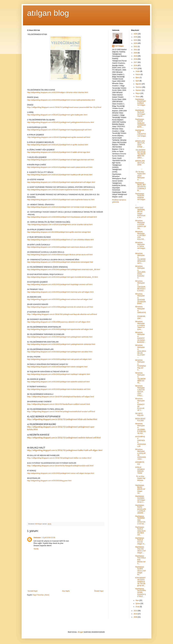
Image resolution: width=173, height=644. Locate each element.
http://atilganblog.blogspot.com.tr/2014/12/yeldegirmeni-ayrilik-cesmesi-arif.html (59, 137)
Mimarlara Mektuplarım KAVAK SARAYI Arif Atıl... (140, 225)
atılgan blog (48, 13)
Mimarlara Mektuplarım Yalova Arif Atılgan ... (140, 246)
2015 (136, 69)
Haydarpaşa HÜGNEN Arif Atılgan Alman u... (140, 499)
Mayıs (138, 93)
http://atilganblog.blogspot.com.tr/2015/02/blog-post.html (49, 481)
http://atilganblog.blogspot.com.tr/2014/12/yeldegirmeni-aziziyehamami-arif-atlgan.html (61, 182)
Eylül (138, 81)
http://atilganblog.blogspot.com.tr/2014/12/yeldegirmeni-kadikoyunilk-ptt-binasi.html (60, 175)
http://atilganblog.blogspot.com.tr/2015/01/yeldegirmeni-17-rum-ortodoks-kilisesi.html (60, 240)
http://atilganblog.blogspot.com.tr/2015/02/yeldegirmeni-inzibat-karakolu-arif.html (59, 389)
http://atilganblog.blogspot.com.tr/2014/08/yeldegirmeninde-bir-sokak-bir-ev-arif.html (60, 307)
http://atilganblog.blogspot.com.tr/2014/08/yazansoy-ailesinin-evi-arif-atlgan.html (59, 322)
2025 (136, 37)
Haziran (139, 90)
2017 (136, 62)
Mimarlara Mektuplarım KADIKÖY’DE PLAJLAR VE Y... (140, 404)
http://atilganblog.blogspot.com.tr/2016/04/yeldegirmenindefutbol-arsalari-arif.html (61, 411)
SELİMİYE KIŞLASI (139, 414)
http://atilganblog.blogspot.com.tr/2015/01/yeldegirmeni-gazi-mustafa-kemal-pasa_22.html (62, 277)
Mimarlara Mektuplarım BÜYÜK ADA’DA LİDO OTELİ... (140, 391)
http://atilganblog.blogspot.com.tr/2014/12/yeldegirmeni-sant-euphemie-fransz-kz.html (61, 200)
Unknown (37, 538)
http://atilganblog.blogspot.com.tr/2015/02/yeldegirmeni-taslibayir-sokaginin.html (58, 374)
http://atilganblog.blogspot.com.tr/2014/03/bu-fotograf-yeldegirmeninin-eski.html (60, 466)
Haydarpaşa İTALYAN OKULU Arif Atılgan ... (140, 550)
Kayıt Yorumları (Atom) (41, 595)
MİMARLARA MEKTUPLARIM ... (140, 165)
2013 (136, 614)
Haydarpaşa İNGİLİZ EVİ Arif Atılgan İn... (140, 541)
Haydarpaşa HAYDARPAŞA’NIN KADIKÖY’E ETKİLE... (140, 593)
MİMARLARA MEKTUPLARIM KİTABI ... (140, 144)
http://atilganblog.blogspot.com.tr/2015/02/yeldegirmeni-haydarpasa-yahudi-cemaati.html (62, 217)
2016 (136, 65)
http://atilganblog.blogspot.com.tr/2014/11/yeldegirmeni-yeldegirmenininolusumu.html (61, 122)
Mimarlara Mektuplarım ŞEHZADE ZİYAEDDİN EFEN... (140, 299)
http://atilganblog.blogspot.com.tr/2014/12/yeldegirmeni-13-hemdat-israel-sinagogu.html (61, 207)
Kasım (138, 74)
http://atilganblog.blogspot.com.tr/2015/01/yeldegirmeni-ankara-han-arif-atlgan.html (60, 299)
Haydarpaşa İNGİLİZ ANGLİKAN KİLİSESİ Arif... (140, 531)
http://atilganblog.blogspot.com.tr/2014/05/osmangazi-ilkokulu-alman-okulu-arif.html (60, 255)
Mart (137, 600)
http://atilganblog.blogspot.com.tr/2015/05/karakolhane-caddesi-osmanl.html (58, 404)
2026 (136, 34)
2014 (136, 611)
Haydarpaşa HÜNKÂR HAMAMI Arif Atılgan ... (140, 198)
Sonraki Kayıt (33, 591)
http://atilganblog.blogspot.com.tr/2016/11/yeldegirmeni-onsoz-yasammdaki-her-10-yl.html (64, 107)
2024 (136, 40)
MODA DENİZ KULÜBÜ (140, 420)
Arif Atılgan (119, 46)
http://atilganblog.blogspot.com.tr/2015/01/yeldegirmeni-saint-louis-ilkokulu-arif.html (60, 247)
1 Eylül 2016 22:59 (48, 538)
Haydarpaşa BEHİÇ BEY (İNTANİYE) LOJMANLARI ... (140, 187)
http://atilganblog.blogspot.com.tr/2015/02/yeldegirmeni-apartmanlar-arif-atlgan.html (60, 329)
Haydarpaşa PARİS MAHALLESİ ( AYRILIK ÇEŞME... (140, 509)
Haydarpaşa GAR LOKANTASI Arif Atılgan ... (140, 134)
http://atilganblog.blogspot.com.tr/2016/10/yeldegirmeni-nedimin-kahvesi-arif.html (64, 438)
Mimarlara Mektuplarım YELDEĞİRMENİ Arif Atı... (140, 378)
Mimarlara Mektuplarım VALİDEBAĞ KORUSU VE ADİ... (140, 428)
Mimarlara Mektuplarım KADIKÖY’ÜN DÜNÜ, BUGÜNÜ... (140, 337)
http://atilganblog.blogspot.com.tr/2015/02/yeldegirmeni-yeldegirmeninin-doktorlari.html (61, 344)
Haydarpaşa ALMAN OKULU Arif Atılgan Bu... (140, 571)
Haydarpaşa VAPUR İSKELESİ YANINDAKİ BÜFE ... (140, 123)
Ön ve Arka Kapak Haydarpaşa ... (140, 479)
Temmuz (139, 87)
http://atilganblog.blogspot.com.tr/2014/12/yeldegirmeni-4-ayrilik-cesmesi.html (58, 145)
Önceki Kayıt (99, 591)
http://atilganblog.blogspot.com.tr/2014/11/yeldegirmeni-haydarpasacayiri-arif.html (59, 130)
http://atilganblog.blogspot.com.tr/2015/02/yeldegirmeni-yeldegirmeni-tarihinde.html (60, 337)
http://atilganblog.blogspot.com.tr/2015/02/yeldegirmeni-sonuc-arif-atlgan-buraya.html (61, 473)
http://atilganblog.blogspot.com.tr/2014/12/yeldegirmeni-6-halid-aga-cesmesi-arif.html (60, 160)
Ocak (138, 607)
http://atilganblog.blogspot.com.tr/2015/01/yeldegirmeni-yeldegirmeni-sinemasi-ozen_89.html (64, 269)
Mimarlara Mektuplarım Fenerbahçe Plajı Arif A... (140, 365)
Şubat (138, 604)
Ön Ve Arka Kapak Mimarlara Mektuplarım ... (140, 176)
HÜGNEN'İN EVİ (140, 463)
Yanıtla (36, 549)
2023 (136, 43)
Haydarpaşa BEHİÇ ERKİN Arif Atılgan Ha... (140, 489)
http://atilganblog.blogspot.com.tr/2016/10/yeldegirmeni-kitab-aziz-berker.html (62, 419)
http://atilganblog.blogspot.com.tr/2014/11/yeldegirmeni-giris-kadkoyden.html (57, 115)
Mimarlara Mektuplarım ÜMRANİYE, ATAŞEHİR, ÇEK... (140, 312)
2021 (136, 50)
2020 (136, 53)
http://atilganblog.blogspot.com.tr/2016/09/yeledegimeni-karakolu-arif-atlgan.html (60, 397)
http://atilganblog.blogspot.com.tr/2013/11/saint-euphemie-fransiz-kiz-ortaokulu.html (60, 190)
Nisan (138, 97)
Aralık (138, 71)
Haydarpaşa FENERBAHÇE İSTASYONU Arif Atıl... (140, 520)
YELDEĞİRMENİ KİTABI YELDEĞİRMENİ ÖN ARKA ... (140, 154)
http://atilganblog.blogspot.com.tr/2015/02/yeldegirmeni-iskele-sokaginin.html (57, 367)
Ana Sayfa (66, 591)
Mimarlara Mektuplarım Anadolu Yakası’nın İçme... (140, 325)
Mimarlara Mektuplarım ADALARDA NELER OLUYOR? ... (140, 351)
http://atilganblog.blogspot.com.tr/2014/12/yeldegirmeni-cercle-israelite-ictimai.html (60, 224)
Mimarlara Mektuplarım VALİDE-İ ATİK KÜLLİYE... (140, 235)
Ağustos (139, 84)
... (136, 205)
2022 (136, 47)
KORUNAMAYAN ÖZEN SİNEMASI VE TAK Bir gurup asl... (140, 582)
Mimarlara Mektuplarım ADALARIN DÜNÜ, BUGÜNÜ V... (140, 272)
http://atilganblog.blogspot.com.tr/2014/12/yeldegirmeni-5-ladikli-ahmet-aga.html (58, 152)
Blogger (80, 632)
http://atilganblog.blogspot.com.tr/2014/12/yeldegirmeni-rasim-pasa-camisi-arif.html (60, 167)
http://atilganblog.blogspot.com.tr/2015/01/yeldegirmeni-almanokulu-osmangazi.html (60, 262)
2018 (136, 59)
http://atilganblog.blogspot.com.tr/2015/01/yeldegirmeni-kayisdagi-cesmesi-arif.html (60, 284)
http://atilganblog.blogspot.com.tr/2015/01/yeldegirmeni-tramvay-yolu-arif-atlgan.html (60, 292)
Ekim (138, 78)
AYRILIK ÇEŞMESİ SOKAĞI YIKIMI (140, 470)
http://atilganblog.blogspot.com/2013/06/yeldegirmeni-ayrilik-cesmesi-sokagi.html (59, 232)
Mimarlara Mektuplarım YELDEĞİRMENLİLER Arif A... (140, 258)
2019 (136, 56)
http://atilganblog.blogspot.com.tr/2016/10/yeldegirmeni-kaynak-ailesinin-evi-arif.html (62, 314)
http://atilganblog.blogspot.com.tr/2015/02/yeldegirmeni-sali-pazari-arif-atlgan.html (59, 359)
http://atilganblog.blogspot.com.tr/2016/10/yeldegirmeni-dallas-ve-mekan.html (59, 458)
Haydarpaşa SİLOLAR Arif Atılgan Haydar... (140, 113)
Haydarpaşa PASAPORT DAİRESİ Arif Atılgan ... (140, 103)
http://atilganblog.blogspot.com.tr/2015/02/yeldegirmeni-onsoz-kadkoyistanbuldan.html (61, 100)
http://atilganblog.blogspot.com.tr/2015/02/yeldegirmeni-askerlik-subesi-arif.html (58, 382)
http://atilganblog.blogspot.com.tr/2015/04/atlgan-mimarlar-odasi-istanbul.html (58, 92)
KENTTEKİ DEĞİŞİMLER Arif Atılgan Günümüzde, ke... (140, 213)
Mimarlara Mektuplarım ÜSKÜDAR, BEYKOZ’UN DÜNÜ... (140, 286)
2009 (136, 617)
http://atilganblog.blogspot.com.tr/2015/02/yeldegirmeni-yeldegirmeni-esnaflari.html (60, 352)
